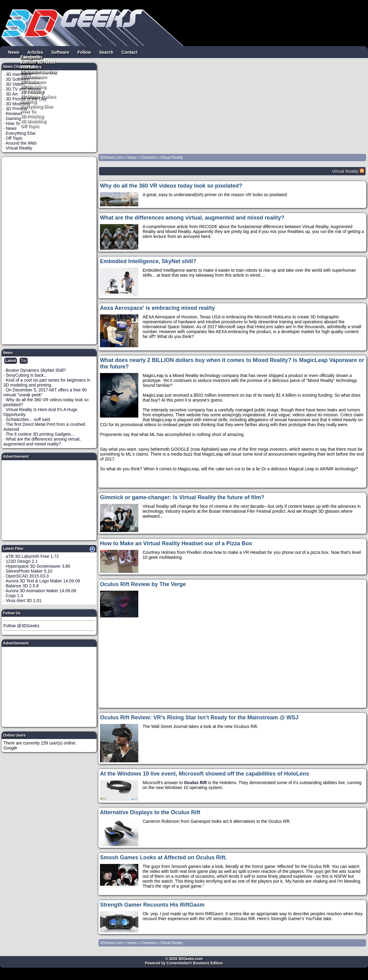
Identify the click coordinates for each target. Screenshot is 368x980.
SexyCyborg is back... (27, 375)
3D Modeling (33, 121)
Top (23, 361)
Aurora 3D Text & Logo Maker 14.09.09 (43, 581)
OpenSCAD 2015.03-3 (27, 576)
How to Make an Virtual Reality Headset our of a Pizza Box (176, 543)
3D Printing (32, 116)
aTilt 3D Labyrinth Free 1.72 (32, 556)
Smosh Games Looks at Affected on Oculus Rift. (163, 857)
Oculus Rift (195, 783)
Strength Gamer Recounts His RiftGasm (152, 905)
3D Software (33, 81)
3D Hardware (34, 76)
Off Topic (30, 126)
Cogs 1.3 (14, 596)
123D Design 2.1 (22, 561)
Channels (149, 157)
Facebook (31, 57)
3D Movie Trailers (38, 96)
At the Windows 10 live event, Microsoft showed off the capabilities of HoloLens (205, 774)
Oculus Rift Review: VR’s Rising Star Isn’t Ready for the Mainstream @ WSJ (199, 717)
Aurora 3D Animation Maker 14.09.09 (41, 591)
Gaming (29, 101)
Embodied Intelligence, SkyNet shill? (148, 261)
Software (60, 52)
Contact (129, 52)
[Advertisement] (49, 251)
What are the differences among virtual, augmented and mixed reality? (42, 441)
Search (106, 52)
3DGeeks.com (112, 157)
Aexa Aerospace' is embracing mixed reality (157, 308)
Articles (35, 52)
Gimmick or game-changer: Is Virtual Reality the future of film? (182, 497)
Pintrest (29, 72)
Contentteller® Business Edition (195, 963)
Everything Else (37, 106)
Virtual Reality (19, 148)
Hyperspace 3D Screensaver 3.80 (38, 566)
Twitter (27, 62)
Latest (11, 361)
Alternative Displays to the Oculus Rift (150, 812)
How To (28, 111)
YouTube (29, 67)
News (14, 52)
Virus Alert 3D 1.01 (24, 601)
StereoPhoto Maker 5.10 (29, 571)
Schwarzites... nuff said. (29, 419)
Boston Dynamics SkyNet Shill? (36, 370)
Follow (84, 52)
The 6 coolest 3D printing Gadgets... (40, 434)
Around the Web (21, 143)
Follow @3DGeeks (21, 626)
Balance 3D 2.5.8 (22, 586)
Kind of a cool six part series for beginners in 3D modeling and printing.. (47, 383)
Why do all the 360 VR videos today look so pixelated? (171, 186)
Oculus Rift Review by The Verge (143, 584)
